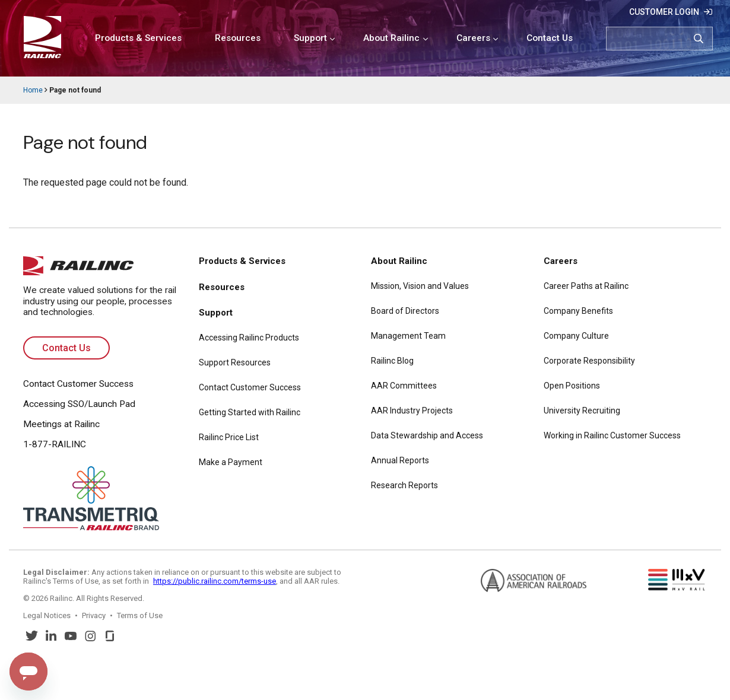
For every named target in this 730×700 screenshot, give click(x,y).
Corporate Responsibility (589, 361)
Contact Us (550, 38)
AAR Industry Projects (412, 411)
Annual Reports (400, 460)
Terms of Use (140, 615)
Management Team (408, 336)
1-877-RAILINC (55, 444)
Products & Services (138, 38)
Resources (238, 38)
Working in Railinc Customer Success (612, 435)
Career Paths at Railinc (586, 286)
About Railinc (391, 38)
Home (33, 90)
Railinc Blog (392, 361)
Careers (473, 38)
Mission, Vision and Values (420, 286)
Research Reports (404, 485)
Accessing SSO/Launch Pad (79, 404)
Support (310, 38)
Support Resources (235, 362)
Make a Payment (231, 462)
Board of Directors (405, 311)
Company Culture (576, 336)
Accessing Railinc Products (249, 338)
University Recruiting (582, 411)
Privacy (94, 615)
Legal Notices (47, 615)
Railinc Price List (229, 437)
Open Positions (572, 386)
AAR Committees (404, 386)
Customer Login (664, 12)
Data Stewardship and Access (427, 435)
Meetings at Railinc (61, 424)
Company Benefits (578, 311)
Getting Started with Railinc (250, 412)
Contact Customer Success (78, 384)
